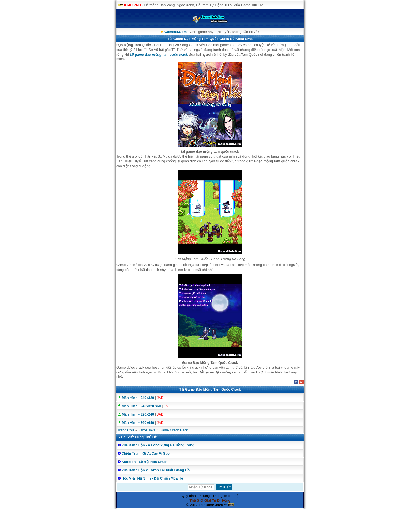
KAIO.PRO (133, 5)
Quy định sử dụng (196, 496)
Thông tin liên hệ (226, 496)
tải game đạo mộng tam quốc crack (159, 55)
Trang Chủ (126, 430)
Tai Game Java (211, 505)
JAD (160, 398)
